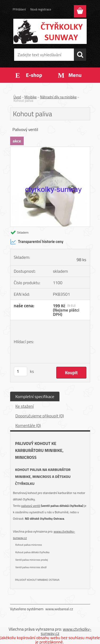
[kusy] (21, 371)
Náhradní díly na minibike (58, 97)
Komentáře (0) (28, 425)
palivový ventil (31, 506)
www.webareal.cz (59, 609)
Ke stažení (25, 406)
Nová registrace (41, 9)
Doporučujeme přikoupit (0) (40, 416)
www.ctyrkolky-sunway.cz (66, 631)
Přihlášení (19, 9)
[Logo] (50, 31)
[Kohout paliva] (50, 149)
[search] (80, 55)
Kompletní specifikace (35, 396)
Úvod (17, 97)
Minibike (31, 97)
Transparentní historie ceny (37, 242)
